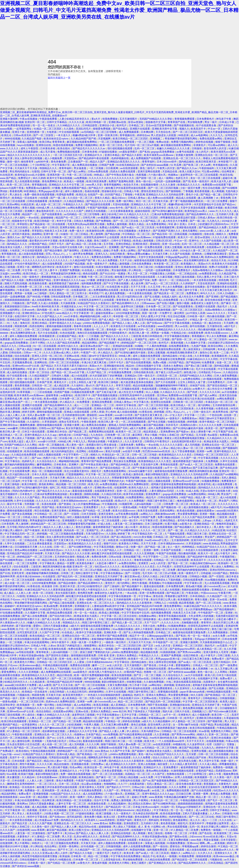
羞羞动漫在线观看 (83, 491)
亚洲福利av (176, 260)
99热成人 (100, 175)
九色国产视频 (199, 346)
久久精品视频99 (162, 721)
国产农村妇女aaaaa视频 (155, 165)
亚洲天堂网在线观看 (149, 171)
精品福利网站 (90, 343)
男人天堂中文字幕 (141, 300)
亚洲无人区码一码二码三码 (47, 356)
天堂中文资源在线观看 (193, 208)
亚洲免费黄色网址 (10, 208)
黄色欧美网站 (47, 484)
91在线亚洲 (7, 175)
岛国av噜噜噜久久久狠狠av (208, 270)
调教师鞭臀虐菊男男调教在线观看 (134, 418)
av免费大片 (199, 389)
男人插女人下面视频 (24, 438)
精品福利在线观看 (94, 721)
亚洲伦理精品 (124, 244)
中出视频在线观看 (172, 583)
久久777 (123, 784)
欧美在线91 (64, 148)
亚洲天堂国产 (119, 349)
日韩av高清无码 (23, 135)
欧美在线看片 (35, 813)
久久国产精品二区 (151, 221)
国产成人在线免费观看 (166, 300)
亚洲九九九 (102, 254)
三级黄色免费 (126, 445)
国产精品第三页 (176, 593)
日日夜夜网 (112, 168)
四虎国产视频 (62, 392)
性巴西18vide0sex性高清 (157, 451)
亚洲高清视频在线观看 (23, 659)
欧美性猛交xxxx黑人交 (54, 629)
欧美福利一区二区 (228, 563)
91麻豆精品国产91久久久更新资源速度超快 (49, 590)
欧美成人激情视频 (144, 241)
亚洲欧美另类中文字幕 (165, 129)
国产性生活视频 (157, 422)
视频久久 (184, 129)
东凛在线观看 (49, 504)
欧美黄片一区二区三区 (129, 432)
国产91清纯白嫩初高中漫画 (168, 211)
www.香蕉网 (106, 415)
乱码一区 (195, 827)
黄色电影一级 (114, 330)
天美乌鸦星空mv (95, 534)
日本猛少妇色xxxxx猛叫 (146, 807)
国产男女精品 (124, 718)
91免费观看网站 (135, 497)
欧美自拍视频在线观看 (37, 451)
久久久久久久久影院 (172, 445)
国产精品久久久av (187, 168)
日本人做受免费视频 (226, 376)
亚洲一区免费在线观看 (150, 247)
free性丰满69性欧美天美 (46, 306)
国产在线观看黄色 (52, 214)
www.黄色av (102, 751)
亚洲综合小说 (107, 125)
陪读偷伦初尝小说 (112, 191)
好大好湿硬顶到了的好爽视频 (106, 376)
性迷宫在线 (226, 175)
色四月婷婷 (104, 349)
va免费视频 (81, 178)
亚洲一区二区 (42, 379)
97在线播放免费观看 (120, 372)
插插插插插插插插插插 (17, 300)
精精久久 (222, 234)
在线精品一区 (200, 323)
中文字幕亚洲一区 (84, 313)
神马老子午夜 (224, 119)
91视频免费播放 (211, 481)
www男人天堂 (94, 185)
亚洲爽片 (30, 211)
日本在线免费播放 (142, 264)
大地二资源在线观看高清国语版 (62, 287)
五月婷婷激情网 (123, 599)
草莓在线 (126, 790)
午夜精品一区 (113, 721)
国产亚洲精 (213, 297)
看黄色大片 (61, 382)
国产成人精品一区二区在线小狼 (84, 244)
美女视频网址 (132, 438)
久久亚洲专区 (183, 688)
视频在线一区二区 (94, 330)
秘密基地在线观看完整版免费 (151, 260)
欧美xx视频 (63, 369)
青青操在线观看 (169, 465)
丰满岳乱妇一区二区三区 (220, 402)
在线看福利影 (79, 290)
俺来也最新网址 (186, 501)
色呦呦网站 (110, 784)
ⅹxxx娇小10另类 (124, 415)
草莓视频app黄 (157, 718)
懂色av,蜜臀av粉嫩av (139, 254)
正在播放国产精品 (67, 336)
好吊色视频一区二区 (93, 846)
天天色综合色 (164, 132)
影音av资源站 (136, 122)
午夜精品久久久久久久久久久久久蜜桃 (136, 409)
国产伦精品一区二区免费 (97, 511)
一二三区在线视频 (42, 392)
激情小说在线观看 (84, 267)
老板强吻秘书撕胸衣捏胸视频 (43, 573)
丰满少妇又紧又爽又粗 (94, 362)
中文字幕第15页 (149, 520)
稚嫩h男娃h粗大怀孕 (84, 135)
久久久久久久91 (171, 623)
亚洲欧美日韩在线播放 (209, 718)
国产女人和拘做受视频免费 (139, 632)
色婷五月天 (182, 178)
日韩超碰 (155, 458)
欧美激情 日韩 (50, 586)
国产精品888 (128, 247)
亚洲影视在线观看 (187, 227)
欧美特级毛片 (8, 379)
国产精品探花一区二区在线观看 (48, 224)
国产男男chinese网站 (190, 652)
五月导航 (109, 244)
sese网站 (17, 274)
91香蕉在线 (222, 409)
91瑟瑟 (125, 287)
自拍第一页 (231, 415)
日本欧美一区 (33, 560)
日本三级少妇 (146, 267)
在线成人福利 (170, 297)
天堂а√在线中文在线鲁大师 (68, 247)
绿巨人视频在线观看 (50, 455)
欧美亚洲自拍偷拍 (114, 708)
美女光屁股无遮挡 (66, 593)
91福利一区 (168, 807)
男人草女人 (19, 813)
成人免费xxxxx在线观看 (161, 198)
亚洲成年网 (232, 626)
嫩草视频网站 (8, 290)
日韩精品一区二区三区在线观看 (172, 560)
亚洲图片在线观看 (140, 129)
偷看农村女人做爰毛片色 (205, 303)
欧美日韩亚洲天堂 (206, 162)
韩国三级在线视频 (185, 277)
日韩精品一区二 (133, 550)
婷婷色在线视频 (205, 142)
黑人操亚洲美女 (192, 349)
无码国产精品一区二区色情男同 (109, 659)
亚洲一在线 (66, 659)
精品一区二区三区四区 (131, 702)
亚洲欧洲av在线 (118, 122)
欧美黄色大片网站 (129, 544)
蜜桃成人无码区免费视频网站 (125, 425)
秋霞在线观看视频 (64, 145)
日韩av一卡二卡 (33, 353)
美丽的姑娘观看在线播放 (196, 590)
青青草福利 (149, 162)
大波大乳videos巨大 (96, 247)
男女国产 (226, 494)
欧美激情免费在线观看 (169, 349)
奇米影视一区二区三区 (167, 264)
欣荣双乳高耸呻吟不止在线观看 (102, 237)
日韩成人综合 (30, 517)
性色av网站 (76, 767)
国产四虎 (32, 303)
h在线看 (44, 198)
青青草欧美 (59, 142)
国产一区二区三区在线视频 (67, 679)
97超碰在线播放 (108, 152)
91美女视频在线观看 (108, 267)
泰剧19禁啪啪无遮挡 (157, 474)
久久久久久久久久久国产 (70, 211)
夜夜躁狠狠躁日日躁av (17, 306)
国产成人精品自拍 (122, 537)
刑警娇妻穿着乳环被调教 (126, 478)
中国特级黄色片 (119, 333)
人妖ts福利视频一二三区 (148, 504)
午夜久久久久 (82, 257)
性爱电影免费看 (66, 195)
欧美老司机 (205, 484)
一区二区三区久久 (47, 784)
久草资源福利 (50, 422)
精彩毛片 (97, 471)
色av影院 (213, 435)
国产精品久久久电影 (13, 280)
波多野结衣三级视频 (133, 306)
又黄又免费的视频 (118, 685)
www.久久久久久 (10, 148)
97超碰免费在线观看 (165, 237)
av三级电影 (41, 293)
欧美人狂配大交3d (190, 171)
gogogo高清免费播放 (163, 152)
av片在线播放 (230, 392)
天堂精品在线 (170, 171)
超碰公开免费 (111, 251)
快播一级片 (137, 547)
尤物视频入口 (200, 711)
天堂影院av (71, 158)
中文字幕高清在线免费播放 (126, 590)
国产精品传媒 (113, 234)
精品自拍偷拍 (62, 764)
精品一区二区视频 (35, 537)
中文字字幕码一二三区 (76, 455)
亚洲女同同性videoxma (223, 570)
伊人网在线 (135, 270)
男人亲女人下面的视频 (57, 669)
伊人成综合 (185, 389)
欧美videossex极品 (30, 665)
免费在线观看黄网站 (115, 471)
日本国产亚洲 (45, 382)
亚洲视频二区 (133, 794)
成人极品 (9, 593)
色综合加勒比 (44, 711)
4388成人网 (43, 208)
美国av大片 (204, 264)
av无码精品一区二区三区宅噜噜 (99, 132)
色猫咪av (173, 175)
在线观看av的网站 (64, 711)
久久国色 (69, 129)
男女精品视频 (222, 725)
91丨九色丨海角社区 (19, 323)
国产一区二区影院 (44, 135)
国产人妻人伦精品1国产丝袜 (134, 280)
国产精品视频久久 (185, 527)
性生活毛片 (78, 669)
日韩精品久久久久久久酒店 (40, 708)
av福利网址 (14, 310)
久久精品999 (59, 208)
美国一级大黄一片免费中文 (157, 313)
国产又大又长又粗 (63, 685)
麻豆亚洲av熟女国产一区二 (96, 346)
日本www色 (29, 310)
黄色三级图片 (102, 241)
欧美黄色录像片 (86, 563)
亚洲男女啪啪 (68, 227)
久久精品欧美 (38, 682)
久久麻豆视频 (165, 277)
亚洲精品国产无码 (87, 320)
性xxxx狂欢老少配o (214, 837)
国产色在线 (206, 833)
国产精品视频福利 (225, 609)
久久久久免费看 (142, 758)
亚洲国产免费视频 (70, 270)
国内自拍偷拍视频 (18, 241)
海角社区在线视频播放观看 (93, 333)
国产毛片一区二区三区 (220, 800)
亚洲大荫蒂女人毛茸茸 (216, 652)
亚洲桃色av (66, 481)
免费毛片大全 (104, 599)
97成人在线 (186, 356)
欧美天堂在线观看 (148, 511)
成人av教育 (45, 685)
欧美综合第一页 (94, 767)
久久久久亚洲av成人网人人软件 (61, 353)
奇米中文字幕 (64, 221)
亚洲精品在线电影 (121, 833)
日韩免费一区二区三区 (30, 287)
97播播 (56, 188)
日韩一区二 (61, 547)
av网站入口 (147, 514)
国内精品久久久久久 (72, 820)
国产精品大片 (96, 188)
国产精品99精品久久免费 (213, 227)
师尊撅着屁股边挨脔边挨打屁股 (178, 218)
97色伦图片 (48, 313)
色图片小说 (50, 458)
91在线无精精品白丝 (128, 165)
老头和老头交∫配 (188, 761)
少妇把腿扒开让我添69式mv (213, 224)
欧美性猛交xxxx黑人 (196, 211)
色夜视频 (142, 175)
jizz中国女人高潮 (196, 313)
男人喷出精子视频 (58, 767)
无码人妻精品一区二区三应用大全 (68, 293)
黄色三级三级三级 (222, 629)
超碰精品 (127, 695)
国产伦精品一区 (67, 418)
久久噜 (181, 491)
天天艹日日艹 (152, 623)
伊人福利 (20, 218)
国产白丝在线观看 (202, 790)
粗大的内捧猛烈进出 (63, 451)
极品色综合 (215, 323)
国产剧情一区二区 (147, 178)
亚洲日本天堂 (68, 586)
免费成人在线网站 (110, 227)
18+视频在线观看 (213, 379)
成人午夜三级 (58, 570)
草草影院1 (23, 224)
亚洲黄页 (144, 563)
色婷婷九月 (29, 461)
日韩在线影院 (100, 389)
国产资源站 (65, 504)
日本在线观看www (47, 777)
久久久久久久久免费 (211, 425)
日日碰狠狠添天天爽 (26, 547)
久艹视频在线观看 (175, 534)
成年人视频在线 (74, 191)
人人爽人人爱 (35, 718)
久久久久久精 (220, 237)
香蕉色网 (225, 198)
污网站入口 (161, 603)
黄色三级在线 (12, 277)
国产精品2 (47, 366)
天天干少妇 (126, 260)
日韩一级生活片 (147, 376)
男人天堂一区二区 (138, 274)
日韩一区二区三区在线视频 (64, 362)
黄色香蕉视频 (202, 191)
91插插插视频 (168, 652)
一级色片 (52, 860)
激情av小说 (123, 547)
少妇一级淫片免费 (191, 188)
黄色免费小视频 (93, 817)
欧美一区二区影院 (44, 593)
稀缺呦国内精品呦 (90, 316)
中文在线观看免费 (20, 471)
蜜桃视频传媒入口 (52, 277)
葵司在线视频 (198, 326)
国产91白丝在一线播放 (113, 274)
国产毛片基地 (168, 399)
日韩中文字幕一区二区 (54, 171)
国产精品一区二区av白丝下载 (68, 372)
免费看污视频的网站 (183, 142)
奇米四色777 (96, 293)
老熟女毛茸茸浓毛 (69, 422)
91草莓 (96, 517)
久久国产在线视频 (212, 241)
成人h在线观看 (80, 376)
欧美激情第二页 (223, 833)
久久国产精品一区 (39, 688)
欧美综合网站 (216, 346)
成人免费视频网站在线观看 (104, 290)
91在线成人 (88, 270)
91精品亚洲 (28, 204)
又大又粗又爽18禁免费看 (115, 725)
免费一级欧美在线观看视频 (40, 195)
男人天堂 (230, 721)
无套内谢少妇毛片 (57, 741)
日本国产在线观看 (171, 550)
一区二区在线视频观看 (134, 422)
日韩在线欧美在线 (144, 372)
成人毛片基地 (48, 152)
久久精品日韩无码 (112, 494)
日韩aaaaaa (148, 303)
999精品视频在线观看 (219, 692)
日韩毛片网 (89, 218)
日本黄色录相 (48, 148)
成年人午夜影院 (30, 148)
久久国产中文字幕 (50, 632)
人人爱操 (80, 662)
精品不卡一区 (137, 636)
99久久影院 (197, 695)
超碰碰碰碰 (47, 218)
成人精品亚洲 (62, 385)
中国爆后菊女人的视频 (163, 274)
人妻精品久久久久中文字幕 (82, 731)
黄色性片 (111, 583)
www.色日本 (41, 478)
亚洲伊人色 (46, 810)
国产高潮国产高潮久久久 (167, 231)
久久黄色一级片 (39, 227)
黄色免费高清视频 (193, 708)
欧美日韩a (45, 142)
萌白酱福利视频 (207, 330)
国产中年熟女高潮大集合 (121, 175)
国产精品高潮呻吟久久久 (200, 214)
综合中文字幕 (102, 800)
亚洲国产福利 (125, 820)
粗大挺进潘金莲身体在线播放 (58, 320)
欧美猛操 (65, 856)
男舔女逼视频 (211, 840)
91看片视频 (171, 524)
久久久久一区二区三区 (153, 530)
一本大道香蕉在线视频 (204, 280)
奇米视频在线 (221, 165)
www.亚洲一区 (28, 797)
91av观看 (12, 774)
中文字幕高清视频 (209, 458)
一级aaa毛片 (181, 320)
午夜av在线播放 (29, 119)
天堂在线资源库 (207, 283)
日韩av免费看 (17, 718)
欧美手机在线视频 (134, 494)
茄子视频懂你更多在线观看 (222, 287)
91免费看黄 (208, 362)
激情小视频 (183, 303)
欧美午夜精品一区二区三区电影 (217, 422)
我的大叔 (168, 711)
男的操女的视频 (97, 441)
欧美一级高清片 (201, 181)
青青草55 (207, 623)
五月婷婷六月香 (225, 214)
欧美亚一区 (212, 428)
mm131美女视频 (142, 537)
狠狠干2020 (110, 544)
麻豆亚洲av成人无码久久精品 (141, 576)
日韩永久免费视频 (84, 221)
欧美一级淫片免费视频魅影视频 (92, 675)
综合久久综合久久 (163, 758)
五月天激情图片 (129, 119)
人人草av (164, 448)
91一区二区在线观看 (45, 346)
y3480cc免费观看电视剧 (97, 323)
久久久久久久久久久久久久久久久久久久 (112, 178)
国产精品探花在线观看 (98, 204)
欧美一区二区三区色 (112, 145)
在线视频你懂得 (150, 185)
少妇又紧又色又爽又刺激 (174, 576)
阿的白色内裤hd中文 (24, 491)
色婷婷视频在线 (120, 158)
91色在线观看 (68, 333)
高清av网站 (13, 204)
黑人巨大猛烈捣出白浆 (130, 297)
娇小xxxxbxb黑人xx (215, 586)
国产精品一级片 (9, 698)
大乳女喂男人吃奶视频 (201, 616)
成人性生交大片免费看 (176, 221)
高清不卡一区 (17, 758)
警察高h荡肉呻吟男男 (84, 349)
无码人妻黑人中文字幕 (210, 277)
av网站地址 (156, 685)
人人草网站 (221, 672)
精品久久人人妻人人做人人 (59, 527)
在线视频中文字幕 (208, 679)
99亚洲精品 (30, 191)
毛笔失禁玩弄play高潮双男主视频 (86, 224)
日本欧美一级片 (196, 316)
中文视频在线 (110, 504)
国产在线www (155, 323)
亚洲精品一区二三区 (103, 405)
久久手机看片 (165, 567)
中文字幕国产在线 (223, 432)
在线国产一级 (96, 195)
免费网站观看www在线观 (63, 748)
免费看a (140, 445)
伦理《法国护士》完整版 (221, 744)
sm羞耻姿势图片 (129, 152)
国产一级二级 (58, 198)
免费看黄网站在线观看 (102, 432)
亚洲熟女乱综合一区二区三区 (212, 155)
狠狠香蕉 (188, 639)
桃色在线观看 (91, 274)
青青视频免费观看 (185, 119)
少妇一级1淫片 (130, 520)
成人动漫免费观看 (53, 264)
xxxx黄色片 (6, 748)
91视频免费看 (187, 856)
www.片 (214, 211)
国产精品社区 (141, 609)
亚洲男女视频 (199, 751)
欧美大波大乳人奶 (222, 181)
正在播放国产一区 (78, 162)
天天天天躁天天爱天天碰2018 (71, 366)
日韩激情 (197, 148)
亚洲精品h (130, 376)
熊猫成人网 (197, 257)
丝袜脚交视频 (134, 682)
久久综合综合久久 (47, 461)
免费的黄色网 (99, 557)
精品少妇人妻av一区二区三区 (187, 448)
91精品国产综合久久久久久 (108, 359)
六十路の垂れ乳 (157, 175)
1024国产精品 (220, 573)
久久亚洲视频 (162, 734)
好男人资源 (98, 412)
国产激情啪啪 (174, 191)
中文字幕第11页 (194, 583)
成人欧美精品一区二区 (210, 649)
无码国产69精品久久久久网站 (196, 376)
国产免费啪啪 (104, 221)
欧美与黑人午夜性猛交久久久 (92, 590)
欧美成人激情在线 (134, 474)
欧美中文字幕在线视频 (60, 178)
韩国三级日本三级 (197, 534)
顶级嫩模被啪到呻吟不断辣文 (172, 385)
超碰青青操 (52, 395)
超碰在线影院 (143, 211)
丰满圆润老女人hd (72, 306)
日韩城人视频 (23, 807)
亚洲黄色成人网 (14, 399)
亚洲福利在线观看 (228, 283)
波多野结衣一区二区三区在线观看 (200, 175)
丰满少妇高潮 (149, 448)
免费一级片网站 (125, 201)
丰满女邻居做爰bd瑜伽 (32, 655)
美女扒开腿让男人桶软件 (215, 827)
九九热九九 (214, 221)
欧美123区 (110, 817)
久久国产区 (159, 774)
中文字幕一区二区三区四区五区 (104, 474)
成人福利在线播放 (17, 372)
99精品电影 (54, 698)
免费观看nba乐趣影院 (38, 188)
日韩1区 (54, 227)
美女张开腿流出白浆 (77, 428)
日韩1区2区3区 (164, 241)
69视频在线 (179, 744)
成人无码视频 (193, 445)
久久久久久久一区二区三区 (67, 339)
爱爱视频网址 (184, 665)
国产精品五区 (35, 761)
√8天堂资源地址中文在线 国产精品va (214, 204)
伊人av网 (206, 165)
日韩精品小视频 (168, 389)
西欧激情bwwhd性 (166, 514)
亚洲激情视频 (20, 359)
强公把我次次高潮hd (34, 389)
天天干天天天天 (196, 741)
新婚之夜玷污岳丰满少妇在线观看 (196, 399)
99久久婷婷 (39, 178)
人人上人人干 (101, 326)
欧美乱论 (7, 135)
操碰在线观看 (45, 580)
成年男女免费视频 (83, 254)
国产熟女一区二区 (178, 563)
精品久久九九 (9, 346)
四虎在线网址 (37, 326)
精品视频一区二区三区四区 (72, 484)
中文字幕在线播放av (112, 573)
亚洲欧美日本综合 (57, 432)
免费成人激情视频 (117, 224)
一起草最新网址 (23, 129)
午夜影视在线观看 (23, 734)
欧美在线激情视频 (161, 310)
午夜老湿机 (24, 290)
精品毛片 (152, 497)
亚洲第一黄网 (152, 550)
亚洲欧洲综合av (31, 313)
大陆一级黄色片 (31, 277)
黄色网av (22, 804)
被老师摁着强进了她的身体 (64, 283)
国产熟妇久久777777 (119, 787)
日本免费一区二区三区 (159, 306)
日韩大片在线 (182, 711)
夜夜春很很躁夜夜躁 (196, 267)
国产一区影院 (72, 514)
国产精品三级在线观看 (62, 603)
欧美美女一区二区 (207, 501)
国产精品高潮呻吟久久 (91, 583)
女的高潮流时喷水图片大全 (187, 441)
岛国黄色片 (210, 682)
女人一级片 (174, 547)
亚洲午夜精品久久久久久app (70, 280)
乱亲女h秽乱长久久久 (86, 837)
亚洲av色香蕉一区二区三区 (57, 639)
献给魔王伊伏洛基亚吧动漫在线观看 (126, 188)
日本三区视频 (54, 468)
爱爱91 (37, 626)
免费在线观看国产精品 (74, 188)
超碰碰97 (10, 606)
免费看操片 (193, 293)
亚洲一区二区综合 (40, 372)
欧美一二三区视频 (64, 310)
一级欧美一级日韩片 (115, 642)
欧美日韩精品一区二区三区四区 (131, 139)
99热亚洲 (184, 135)
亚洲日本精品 (113, 155)
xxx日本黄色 (71, 316)
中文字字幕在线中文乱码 (136, 613)
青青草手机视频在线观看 (173, 616)
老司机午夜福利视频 (189, 520)
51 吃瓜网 (176, 165)
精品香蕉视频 (187, 603)
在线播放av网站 (148, 616)
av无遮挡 (223, 646)
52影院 (36, 171)
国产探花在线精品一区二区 (223, 385)
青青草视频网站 (113, 185)
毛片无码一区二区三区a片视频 (142, 145)
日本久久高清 (40, 474)
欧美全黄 (129, 853)
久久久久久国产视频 (41, 823)
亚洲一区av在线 (171, 244)
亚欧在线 (210, 234)
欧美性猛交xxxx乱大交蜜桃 (30, 175)
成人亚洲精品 (119, 705)
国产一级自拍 (161, 846)
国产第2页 (131, 208)
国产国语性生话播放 (58, 655)
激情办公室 (29, 257)
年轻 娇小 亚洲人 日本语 (182, 224)
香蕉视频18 (198, 336)
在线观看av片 (214, 247)
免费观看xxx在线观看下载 (217, 185)
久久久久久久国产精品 (28, 497)
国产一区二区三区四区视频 (164, 188)
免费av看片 (218, 659)
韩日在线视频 (42, 511)
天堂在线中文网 (150, 465)
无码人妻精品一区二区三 (161, 784)
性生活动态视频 (212, 188)
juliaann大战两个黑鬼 (12, 188)
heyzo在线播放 (26, 145)
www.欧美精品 (211, 544)
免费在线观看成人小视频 (111, 458)
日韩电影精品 (210, 698)
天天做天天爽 (160, 254)
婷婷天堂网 (29, 412)
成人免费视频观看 (129, 132)
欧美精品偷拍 (87, 777)
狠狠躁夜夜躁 (204, 856)
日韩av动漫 (25, 346)
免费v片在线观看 (219, 267)
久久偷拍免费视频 (154, 682)
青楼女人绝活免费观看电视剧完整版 (185, 438)
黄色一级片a (145, 754)
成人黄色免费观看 (10, 409)
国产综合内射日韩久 (61, 616)
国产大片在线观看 (166, 382)
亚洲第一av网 (205, 451)
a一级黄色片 (173, 418)
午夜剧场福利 (207, 168)
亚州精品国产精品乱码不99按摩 (25, 553)
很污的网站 (205, 405)
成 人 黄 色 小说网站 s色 (152, 827)
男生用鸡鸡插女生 (20, 171)
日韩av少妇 (75, 741)
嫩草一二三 (99, 665)
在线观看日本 (136, 843)
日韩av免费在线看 (98, 171)
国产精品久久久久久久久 (115, 336)
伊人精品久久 (106, 353)
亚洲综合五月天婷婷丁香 (109, 576)
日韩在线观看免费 (61, 297)
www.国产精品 (8, 178)
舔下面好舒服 (24, 626)
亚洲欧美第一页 (113, 632)
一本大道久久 (63, 135)
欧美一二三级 (222, 353)
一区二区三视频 (146, 142)
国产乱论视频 (152, 297)
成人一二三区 (82, 405)
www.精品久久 (64, 313)
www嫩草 (13, 428)
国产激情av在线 (179, 837)
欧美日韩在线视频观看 (14, 721)
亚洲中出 (194, 241)
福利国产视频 (191, 619)
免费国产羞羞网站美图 (121, 181)
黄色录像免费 (59, 162)
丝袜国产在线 (198, 385)
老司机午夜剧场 (21, 234)
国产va (51, 738)
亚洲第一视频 (208, 514)
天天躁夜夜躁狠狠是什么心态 (217, 642)
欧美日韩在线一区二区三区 (166, 708)
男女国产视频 (168, 290)
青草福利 (83, 418)
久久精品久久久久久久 (173, 392)
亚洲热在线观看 (103, 409)
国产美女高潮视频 (23, 514)
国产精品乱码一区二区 (119, 807)
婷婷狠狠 (80, 609)
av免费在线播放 (109, 484)
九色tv (90, 399)
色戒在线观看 (93, 191)
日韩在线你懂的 (28, 428)
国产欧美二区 (191, 165)
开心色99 (110, 412)
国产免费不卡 (55, 833)
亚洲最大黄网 (72, 425)
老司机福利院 (75, 817)
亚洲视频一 (39, 741)
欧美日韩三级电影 (109, 382)
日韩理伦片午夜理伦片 (157, 441)
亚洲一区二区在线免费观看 (132, 491)
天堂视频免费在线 (23, 362)
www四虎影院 (166, 326)
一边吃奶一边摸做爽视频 (167, 181)
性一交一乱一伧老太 (44, 125)
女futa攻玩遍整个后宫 (141, 471)
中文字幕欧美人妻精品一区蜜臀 (57, 563)
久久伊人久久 (206, 853)
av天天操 (229, 860)
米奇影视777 (226, 162)
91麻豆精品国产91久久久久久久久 (203, 606)
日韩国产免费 (107, 165)
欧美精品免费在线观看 (60, 613)
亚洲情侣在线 (44, 145)
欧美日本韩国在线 (153, 336)
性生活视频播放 (128, 231)
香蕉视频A (155, 583)
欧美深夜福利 (68, 241)
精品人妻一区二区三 (207, 497)
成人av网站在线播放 (73, 619)
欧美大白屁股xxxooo (217, 333)
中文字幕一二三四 (195, 415)
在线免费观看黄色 (179, 346)
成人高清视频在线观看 (14, 688)
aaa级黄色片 (80, 672)
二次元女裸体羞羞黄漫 (121, 211)
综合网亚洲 (228, 171)
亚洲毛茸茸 (18, 573)
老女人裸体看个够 (201, 432)
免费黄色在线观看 (225, 465)
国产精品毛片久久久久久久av (89, 148)
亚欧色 (145, 438)
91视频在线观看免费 (83, 392)
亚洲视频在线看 (80, 764)
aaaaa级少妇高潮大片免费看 (21, 685)
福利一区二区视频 (160, 339)
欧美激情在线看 (39, 283)
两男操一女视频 (24, 293)
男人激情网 (97, 234)
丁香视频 (188, 191)
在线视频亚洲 (15, 451)
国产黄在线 (150, 665)
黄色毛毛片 (97, 807)
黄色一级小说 (144, 181)
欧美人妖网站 (129, 251)
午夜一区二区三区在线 (80, 175)
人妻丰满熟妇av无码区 (162, 491)
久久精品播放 (200, 688)
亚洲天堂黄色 (59, 511)
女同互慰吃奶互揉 (28, 632)
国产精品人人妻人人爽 (112, 731)
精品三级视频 (8, 267)
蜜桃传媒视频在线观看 (59, 326)
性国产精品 (49, 507)
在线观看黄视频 (85, 310)
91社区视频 (6, 395)
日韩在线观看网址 (169, 497)
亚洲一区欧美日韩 (108, 135)
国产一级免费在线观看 (128, 649)
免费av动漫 (163, 142)
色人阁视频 (218, 191)
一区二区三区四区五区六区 (68, 155)
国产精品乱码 (178, 537)
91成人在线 (192, 491)
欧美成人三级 (69, 790)
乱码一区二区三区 (145, 148)
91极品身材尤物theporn (203, 563)
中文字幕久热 (142, 402)
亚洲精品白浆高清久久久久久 (124, 162)
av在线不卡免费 (132, 451)
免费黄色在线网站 (102, 257)
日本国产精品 (81, 435)
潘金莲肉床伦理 (45, 211)
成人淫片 (31, 441)
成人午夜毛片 (223, 553)
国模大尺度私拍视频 (16, 283)
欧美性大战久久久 (69, 346)
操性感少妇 (190, 372)
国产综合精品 (121, 129)
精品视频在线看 (226, 514)
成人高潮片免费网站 (170, 619)
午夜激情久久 (115, 441)
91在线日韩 (109, 728)
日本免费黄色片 (206, 119)
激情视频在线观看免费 (84, 655)
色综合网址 (51, 846)
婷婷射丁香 (124, 534)
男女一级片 (211, 122)
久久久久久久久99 (210, 392)
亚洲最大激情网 (9, 119)
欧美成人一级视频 (74, 181)
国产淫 (187, 181)
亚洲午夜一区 (51, 234)
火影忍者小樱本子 (107, 563)
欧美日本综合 (107, 646)
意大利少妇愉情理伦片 (90, 586)
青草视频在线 (128, 135)
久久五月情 (155, 287)
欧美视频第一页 (26, 705)
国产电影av (58, 428)
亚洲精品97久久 (94, 155)
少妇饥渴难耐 (74, 725)
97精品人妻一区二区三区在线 (207, 320)
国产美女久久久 (105, 385)
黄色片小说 (193, 195)
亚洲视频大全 (82, 606)
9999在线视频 (12, 139)
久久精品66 (29, 777)
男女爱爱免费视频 (188, 514)
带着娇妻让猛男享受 (177, 596)
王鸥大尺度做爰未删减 (56, 626)
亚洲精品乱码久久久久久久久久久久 (176, 330)
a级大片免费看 (138, 428)
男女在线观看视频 (52, 497)
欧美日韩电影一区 (97, 122)
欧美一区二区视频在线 (52, 445)
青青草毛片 (195, 698)
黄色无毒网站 (191, 231)
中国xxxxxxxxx (209, 593)
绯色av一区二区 (66, 708)
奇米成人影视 (225, 349)
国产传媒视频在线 (184, 125)
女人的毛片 (203, 152)
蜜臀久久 (92, 619)
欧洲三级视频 (104, 813)
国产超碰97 (91, 679)
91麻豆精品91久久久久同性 (203, 359)
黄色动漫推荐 (143, 817)
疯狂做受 (163, 764)
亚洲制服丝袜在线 (114, 366)
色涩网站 (82, 451)
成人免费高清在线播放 (85, 165)
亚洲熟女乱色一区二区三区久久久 (182, 158)
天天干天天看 (139, 287)
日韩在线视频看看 (38, 201)
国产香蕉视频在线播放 (105, 395)
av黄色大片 (84, 863)
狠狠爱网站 (91, 646)
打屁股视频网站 (75, 474)
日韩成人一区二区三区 (206, 665)
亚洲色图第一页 (36, 132)
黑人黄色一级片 (76, 445)
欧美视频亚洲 (47, 336)
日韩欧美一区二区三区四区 (67, 237)
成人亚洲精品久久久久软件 (121, 764)
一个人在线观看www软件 (34, 448)
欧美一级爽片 (78, 797)
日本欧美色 (61, 465)
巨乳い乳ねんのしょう (59, 254)
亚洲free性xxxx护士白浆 (26, 366)
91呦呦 (139, 346)
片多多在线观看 (128, 840)
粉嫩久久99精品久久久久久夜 (174, 148)
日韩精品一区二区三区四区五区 (212, 455)
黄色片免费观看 (65, 781)
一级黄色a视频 (129, 507)
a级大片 (107, 316)
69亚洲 (45, 570)
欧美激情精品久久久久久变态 (176, 455)
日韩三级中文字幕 (188, 290)
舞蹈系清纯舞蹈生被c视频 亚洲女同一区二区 (68, 567)
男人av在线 (182, 326)
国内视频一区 (45, 310)
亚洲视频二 (157, 139)
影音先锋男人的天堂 (216, 148)
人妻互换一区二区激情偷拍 (128, 524)
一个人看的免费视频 (156, 346)
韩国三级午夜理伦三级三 (161, 501)
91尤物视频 (61, 810)
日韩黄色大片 (91, 468)
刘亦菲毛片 (172, 425)
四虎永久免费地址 (174, 366)
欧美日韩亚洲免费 (97, 181)
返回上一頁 (64, 78)
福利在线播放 (57, 474)
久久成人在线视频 (49, 303)
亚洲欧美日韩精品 (92, 251)
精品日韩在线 (50, 560)
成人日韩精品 (112, 570)
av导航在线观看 (26, 652)
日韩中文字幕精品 (57, 122)
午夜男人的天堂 (166, 168)
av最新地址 (67, 395)
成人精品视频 (8, 287)
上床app (207, 520)
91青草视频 (24, 392)
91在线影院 (49, 576)
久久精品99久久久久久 (220, 438)
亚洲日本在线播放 (222, 738)
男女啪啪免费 (195, 122)
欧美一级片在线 (33, 399)
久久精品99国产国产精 (84, 139)
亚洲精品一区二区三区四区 (188, 646)
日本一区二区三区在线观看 (20, 580)
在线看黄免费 (196, 333)
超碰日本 (228, 178)
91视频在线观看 (165, 267)
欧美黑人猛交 (16, 441)
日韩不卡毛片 (57, 244)
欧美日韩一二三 (221, 715)
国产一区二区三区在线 (126, 221)
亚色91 (179, 267)
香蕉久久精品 (103, 198)
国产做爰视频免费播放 (164, 781)
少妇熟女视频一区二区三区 (59, 813)
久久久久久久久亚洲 (220, 560)
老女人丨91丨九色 (87, 227)
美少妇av (70, 833)
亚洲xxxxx (193, 843)
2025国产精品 (113, 195)
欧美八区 (174, 208)
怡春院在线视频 (177, 422)
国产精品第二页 (78, 432)
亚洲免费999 (168, 432)
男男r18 (36, 320)
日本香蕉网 (8, 524)
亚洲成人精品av (170, 458)
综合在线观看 (23, 356)
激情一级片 (13, 162)
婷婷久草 (17, 570)
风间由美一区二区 (74, 530)
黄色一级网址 (87, 599)
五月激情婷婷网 (181, 540)
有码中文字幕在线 (148, 399)
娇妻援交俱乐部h (107, 280)
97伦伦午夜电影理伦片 (28, 264)
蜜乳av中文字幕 (39, 359)
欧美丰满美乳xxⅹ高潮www (159, 155)
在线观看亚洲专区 (105, 491)
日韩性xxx (44, 428)
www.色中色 (117, 208)
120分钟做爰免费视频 (128, 313)
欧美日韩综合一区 (165, 478)
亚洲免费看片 (153, 494)
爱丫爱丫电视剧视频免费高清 (187, 201)
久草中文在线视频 (24, 501)
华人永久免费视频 (108, 260)
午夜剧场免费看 (49, 119)
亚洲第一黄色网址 (69, 846)
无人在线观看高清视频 (28, 181)
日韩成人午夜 (132, 191)
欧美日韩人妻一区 (140, 333)
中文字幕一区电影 (129, 369)
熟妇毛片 (223, 306)
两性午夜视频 (140, 583)
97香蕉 (194, 833)
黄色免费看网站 (173, 606)
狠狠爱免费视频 (102, 129)
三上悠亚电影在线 (111, 860)
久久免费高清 (91, 339)
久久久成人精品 (209, 764)
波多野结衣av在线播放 (207, 478)
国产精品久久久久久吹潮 (101, 201)
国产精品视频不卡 (110, 343)
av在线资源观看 (129, 168)
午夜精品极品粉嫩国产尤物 (179, 797)
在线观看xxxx (96, 451)
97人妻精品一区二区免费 (162, 570)
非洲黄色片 (200, 145)
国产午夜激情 (33, 530)
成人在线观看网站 (42, 300)
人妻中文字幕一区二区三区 (71, 804)
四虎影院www (223, 771)
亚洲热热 (197, 254)
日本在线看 (19, 761)
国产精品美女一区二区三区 (169, 293)
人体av (52, 646)
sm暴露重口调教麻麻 (110, 218)
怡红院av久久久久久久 (108, 567)
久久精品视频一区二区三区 (220, 244)
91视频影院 (196, 234)
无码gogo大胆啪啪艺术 (208, 639)
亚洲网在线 (41, 362)
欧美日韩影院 (30, 484)
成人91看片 (132, 527)
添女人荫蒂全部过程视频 (29, 158)
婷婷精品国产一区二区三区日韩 (139, 343)
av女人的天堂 (158, 563)
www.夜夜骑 (156, 797)
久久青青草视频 (205, 409)
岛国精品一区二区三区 (138, 774)
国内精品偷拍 (187, 162)
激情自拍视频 (213, 448)
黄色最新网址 (181, 820)
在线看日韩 (11, 679)
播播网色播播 (28, 425)
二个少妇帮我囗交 (40, 165)
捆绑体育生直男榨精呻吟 (21, 784)
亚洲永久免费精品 (127, 655)
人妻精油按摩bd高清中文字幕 (108, 606)
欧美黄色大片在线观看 (225, 264)
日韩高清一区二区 (167, 376)
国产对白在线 (79, 758)
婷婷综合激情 (209, 846)
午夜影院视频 (178, 557)
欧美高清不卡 (199, 129)
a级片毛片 (230, 326)
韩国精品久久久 (49, 168)
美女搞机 (28, 840)
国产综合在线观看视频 (139, 362)
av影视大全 (186, 524)
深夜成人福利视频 (28, 142)
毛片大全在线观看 (48, 333)
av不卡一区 (171, 468)
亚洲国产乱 (142, 339)
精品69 (130, 366)
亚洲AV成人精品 (66, 754)
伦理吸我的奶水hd (152, 369)
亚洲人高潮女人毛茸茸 (109, 310)
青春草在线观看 (83, 326)
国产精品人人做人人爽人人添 (129, 323)
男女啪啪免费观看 (133, 860)
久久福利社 (78, 385)
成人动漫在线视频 (127, 412)
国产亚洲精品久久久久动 (163, 863)
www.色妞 (147, 478)
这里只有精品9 (222, 662)
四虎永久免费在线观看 (123, 171)
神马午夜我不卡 (61, 642)
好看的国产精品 (39, 244)
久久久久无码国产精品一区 (90, 438)
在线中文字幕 (141, 599)
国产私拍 (145, 152)
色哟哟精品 (189, 547)
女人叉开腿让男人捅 (192, 300)
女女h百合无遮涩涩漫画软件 (205, 787)
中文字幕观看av (164, 777)
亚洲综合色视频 (68, 777)
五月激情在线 (215, 326)
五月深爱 (201, 435)
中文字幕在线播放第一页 (123, 596)
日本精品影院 (90, 125)
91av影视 (204, 731)
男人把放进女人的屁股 (164, 135)
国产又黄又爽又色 (64, 540)
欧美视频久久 (189, 264)
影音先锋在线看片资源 (218, 300)
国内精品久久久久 (17, 244)
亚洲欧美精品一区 (205, 524)
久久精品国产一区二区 (225, 251)
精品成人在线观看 (186, 198)
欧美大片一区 (186, 237)
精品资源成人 (126, 339)
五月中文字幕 (129, 715)
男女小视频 (151, 435)
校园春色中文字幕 (156, 122)
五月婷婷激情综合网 (224, 405)
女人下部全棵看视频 (184, 451)
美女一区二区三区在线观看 (206, 178)
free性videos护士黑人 (158, 540)
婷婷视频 (159, 412)
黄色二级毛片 (148, 168)
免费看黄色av (190, 418)
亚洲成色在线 (129, 267)
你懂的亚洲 (89, 550)
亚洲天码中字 (199, 540)
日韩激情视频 (228, 698)
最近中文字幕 (15, 504)
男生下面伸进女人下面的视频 (108, 497)
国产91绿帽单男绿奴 (127, 530)
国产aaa (37, 458)
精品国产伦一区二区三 (68, 218)
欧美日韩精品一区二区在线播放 (126, 669)
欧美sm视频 (51, 399)
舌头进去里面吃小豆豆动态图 (24, 744)
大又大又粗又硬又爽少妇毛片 (216, 290)
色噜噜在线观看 (176, 774)
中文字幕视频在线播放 (177, 336)
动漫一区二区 (224, 362)
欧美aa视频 (140, 718)
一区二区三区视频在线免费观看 (117, 142)
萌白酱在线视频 (216, 316)
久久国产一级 (189, 458)
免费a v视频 (160, 362)
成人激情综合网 (21, 741)
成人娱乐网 (137, 283)
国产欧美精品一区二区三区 (221, 695)
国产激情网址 (72, 251)
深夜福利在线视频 (37, 758)
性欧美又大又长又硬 (56, 231)
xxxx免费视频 (110, 734)
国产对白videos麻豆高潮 (223, 711)
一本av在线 (33, 218)
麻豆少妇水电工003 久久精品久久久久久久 (126, 214)
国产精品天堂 (20, 823)
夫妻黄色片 (145, 231)
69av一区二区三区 (11, 517)
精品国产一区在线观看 (20, 478)
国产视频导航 (215, 721)
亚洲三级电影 (12, 484)
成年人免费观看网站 (160, 428)
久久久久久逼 (77, 122)
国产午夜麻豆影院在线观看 (148, 468)
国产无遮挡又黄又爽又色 (149, 415)
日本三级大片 (231, 277)
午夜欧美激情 (89, 422)
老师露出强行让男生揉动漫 (102, 445)
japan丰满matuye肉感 (193, 692)
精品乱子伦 (149, 856)
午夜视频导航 (228, 557)
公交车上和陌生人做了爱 (83, 382)
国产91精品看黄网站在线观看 (136, 734)
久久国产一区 (112, 790)
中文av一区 (214, 129)
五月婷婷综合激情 (65, 557)
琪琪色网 (223, 280)
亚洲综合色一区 (212, 807)
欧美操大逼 (127, 290)
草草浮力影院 (124, 385)
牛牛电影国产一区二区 (211, 613)
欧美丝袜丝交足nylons (56, 139)
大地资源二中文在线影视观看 (63, 132)
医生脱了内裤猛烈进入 (70, 646)
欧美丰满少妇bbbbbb (29, 576)
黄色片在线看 (113, 451)
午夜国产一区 (89, 353)
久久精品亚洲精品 (74, 201)
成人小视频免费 (54, 158)
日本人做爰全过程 (106, 399)
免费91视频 (116, 823)
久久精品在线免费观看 (24, 455)
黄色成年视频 (100, 863)
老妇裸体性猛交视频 (54, 731)
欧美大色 (150, 741)
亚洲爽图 (114, 247)
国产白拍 (5, 573)
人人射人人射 (222, 231)
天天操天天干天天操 (26, 168)
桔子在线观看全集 (207, 125)
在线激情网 (121, 488)
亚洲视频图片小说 (10, 313)
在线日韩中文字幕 (25, 316)
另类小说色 (149, 626)
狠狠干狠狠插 (223, 142)
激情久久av (14, 237)
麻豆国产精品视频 (154, 425)
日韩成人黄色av (137, 198)
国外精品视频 (222, 366)
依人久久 (196, 820)
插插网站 (37, 234)
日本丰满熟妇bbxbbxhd (74, 501)
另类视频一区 (32, 504)
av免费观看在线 (208, 274)
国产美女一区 (107, 718)
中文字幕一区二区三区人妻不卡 (40, 270)
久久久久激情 (168, 185)
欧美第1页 (150, 728)
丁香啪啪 (128, 195)
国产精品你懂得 (54, 251)
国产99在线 (34, 297)
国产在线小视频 (166, 303)
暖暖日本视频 (216, 208)
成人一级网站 (166, 178)
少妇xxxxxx (195, 837)
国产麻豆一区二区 (107, 777)
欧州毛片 (122, 125)
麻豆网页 (180, 313)
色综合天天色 (131, 185)
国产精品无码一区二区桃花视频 (170, 234)
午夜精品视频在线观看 (56, 665)
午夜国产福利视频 (98, 208)
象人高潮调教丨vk (208, 198)
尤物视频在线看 (190, 623)
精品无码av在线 (140, 679)
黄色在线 (158, 596)
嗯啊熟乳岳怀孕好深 (44, 267)
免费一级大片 (77, 231)
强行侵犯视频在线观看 (120, 148)
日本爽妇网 (148, 132)
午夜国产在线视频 (167, 553)
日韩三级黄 (224, 655)
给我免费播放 (110, 119)
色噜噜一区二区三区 (155, 672)
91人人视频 (152, 392)
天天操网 (229, 323)
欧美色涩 (106, 837)
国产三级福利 (112, 586)
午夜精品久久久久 (74, 204)
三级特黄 (49, 781)
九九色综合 (97, 435)
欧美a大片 (18, 339)
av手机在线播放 (147, 326)
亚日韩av (162, 395)
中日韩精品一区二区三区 (136, 234)
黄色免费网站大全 (52, 181)
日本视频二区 (81, 297)
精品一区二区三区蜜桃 (136, 310)
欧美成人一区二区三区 (203, 504)
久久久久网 (93, 744)
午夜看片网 (225, 593)
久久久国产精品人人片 (50, 316)
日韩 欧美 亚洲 (107, 655)
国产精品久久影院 (132, 155)
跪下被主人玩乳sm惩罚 (169, 372)
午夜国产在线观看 (149, 507)
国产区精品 (188, 435)
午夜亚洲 (140, 195)
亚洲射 (229, 613)
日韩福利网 (209, 349)
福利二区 (55, 488)
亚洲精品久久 (219, 590)
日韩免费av (38, 468)
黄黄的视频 (177, 343)
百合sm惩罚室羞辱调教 (159, 125)
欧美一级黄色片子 (98, 264)
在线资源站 (103, 270)
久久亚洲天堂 (116, 688)
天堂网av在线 (72, 356)
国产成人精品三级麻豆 (30, 349)
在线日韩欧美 (118, 254)
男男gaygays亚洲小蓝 (51, 191)
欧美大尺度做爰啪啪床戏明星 (221, 132)
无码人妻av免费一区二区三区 (44, 415)
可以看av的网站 (217, 145)
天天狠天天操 (161, 201)
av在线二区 (158, 790)
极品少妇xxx (119, 198)
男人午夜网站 (141, 800)
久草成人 (219, 520)
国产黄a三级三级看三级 (199, 366)
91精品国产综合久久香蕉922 (94, 303)
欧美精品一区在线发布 (25, 198)
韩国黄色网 (21, 326)
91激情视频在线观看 (132, 540)
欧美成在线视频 (186, 511)
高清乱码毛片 (84, 129)
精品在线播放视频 (143, 385)
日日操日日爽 (184, 794)
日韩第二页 (68, 573)
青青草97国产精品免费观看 (97, 461)
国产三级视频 (94, 738)
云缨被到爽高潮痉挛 (216, 254)
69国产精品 (187, 497)
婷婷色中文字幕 (225, 748)
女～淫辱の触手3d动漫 (186, 725)
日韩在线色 (16, 353)
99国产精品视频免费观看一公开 (112, 580)
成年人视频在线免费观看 (24, 336)
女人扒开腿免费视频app (87, 504)
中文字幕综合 (13, 461)
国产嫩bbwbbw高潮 (56, 728)
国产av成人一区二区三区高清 (138, 227)
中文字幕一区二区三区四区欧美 (177, 409)
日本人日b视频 (226, 293)
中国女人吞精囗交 (170, 435)
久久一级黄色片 (110, 507)
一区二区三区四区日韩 (129, 646)
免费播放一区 (33, 790)
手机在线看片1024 (129, 698)
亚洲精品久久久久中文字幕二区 (67, 185)
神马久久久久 (208, 293)
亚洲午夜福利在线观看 (138, 688)
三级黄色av (185, 468)
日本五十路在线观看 (34, 432)
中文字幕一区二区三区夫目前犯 (102, 306)
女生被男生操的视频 (147, 290)
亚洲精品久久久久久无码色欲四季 (165, 195)
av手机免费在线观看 (127, 514)
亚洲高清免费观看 (102, 402)
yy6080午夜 (43, 162)
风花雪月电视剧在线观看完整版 (154, 320)
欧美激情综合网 (96, 231)
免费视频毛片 (42, 679)
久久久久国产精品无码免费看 (64, 343)
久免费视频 (212, 461)
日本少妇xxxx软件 (167, 162)
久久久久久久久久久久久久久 (24, 850)
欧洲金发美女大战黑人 (217, 441)
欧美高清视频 (101, 705)
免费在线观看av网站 (211, 139)
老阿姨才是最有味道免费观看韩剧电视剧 (174, 484)
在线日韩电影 (57, 692)
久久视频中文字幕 (196, 343)
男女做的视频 (119, 270)
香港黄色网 (16, 191)
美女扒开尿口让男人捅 (163, 599)
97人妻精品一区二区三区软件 (211, 339)
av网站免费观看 (77, 208)
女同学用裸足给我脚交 (142, 349)
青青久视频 (28, 208)
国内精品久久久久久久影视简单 (55, 257)
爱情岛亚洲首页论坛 (153, 191)
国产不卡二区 (66, 850)
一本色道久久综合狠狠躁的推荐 (201, 550)
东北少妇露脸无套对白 (77, 471)
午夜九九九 (80, 441)
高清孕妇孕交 (203, 629)
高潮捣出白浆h (189, 425)
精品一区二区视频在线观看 (125, 389)
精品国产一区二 (31, 214)
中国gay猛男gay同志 (177, 257)
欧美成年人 (92, 820)
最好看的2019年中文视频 (44, 241)
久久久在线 (46, 547)
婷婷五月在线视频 (96, 211)
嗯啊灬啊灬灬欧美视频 (213, 843)
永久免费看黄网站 (157, 224)
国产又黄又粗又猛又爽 (206, 468)
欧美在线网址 (15, 537)
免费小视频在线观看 (169, 517)
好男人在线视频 (184, 777)
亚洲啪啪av (75, 511)
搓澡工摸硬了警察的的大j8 (109, 481)
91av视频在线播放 (215, 580)
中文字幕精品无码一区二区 (139, 330)
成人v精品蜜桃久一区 (85, 718)
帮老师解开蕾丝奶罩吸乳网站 (181, 139)
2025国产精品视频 (75, 264)
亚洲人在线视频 (86, 448)
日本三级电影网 (154, 524)
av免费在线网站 (192, 379)
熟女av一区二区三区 (93, 287)
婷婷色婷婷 (8, 626)
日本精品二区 (137, 125)
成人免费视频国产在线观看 (146, 158)
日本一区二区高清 (69, 784)
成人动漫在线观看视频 (31, 254)
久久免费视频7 (137, 501)
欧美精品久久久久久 (189, 185)
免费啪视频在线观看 (69, 152)
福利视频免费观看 (92, 283)
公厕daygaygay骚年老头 (161, 636)
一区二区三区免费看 (217, 201)
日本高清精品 (216, 540)
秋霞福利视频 (138, 850)
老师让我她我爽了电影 (119, 609)
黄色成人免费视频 (221, 794)
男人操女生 (16, 195)
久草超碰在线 (231, 718)
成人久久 (233, 145)
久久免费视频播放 (218, 632)
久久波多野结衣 (196, 744)
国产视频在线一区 (171, 507)
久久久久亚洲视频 (145, 553)
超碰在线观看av (105, 313)
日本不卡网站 (38, 343)
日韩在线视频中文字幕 (149, 366)
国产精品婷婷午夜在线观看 (94, 158)
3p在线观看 (107, 501)
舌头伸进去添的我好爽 (146, 813)
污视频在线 (19, 303)
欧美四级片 (56, 201)
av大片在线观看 (194, 675)
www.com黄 (206, 231)
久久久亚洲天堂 (134, 441)
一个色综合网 (215, 415)
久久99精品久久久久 (69, 125)
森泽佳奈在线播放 (195, 287)
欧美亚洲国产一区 (59, 290)
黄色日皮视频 (88, 458)
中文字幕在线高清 (134, 771)
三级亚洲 (136, 336)
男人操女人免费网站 (223, 567)
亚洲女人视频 (85, 241)
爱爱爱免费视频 (47, 418)
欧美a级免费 (51, 606)
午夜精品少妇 (179, 333)
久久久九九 (217, 135)
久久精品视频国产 (40, 376)
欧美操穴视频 (26, 774)
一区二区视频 (96, 168)
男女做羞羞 (80, 168)
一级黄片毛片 (102, 853)
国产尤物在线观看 (82, 409)
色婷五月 (7, 567)
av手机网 (94, 501)
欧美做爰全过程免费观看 (172, 359)
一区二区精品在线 (187, 274)
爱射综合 (175, 846)
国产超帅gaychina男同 (182, 649)
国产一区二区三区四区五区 (188, 132)
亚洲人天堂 (86, 580)
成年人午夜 (215, 774)
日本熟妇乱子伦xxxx (210, 372)
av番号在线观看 (186, 152)
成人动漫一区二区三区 (49, 204)
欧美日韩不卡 (83, 395)
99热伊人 (37, 843)
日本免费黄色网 (175, 586)
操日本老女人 (204, 527)
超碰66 (56, 330)
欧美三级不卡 (82, 659)
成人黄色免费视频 (115, 293)
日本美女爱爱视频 (112, 771)
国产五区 (5, 468)
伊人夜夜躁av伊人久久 (13, 623)
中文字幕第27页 (61, 165)
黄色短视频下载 (132, 557)
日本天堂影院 (89, 514)
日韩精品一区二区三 (12, 330)
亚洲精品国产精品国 (19, 320)
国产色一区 (31, 649)
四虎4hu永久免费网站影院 (220, 257)
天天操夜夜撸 (68, 303)
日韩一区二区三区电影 (38, 330)
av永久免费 (219, 636)
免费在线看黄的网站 (80, 649)
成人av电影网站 (200, 135)
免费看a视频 (29, 418)
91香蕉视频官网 (166, 227)
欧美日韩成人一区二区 (36, 274)
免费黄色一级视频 (223, 767)
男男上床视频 (114, 438)
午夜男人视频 (92, 725)
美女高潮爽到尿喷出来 (197, 260)
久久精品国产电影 (32, 139)
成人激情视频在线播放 (196, 507)
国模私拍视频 (92, 494)
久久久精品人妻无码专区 (153, 208)
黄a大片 (96, 119)
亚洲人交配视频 (174, 247)
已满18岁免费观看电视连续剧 (168, 214)
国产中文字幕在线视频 (116, 283)
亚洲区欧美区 (141, 244)
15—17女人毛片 (174, 415)
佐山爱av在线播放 (92, 784)
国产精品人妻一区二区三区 (127, 623)
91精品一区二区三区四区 (48, 129)
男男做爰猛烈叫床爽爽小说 (66, 274)
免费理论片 (25, 178)
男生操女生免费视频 (125, 461)
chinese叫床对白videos (13, 863)
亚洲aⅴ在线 (82, 711)
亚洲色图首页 (98, 428)
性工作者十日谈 (9, 448)
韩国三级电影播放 (146, 619)
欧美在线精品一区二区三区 (141, 359)
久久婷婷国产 (188, 283)
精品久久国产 (98, 162)
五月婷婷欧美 (173, 639)
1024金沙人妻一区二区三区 (196, 251)
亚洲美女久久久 (224, 853)
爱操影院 (155, 244)
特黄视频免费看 (58, 807)
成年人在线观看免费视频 (137, 846)
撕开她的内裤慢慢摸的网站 (20, 465)
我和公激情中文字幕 (87, 573)
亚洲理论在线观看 (161, 402)
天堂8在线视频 (121, 204)
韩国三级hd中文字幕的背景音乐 (99, 356)
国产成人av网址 (77, 171)
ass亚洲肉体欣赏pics (38, 339)
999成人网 (125, 356)
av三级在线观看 (56, 389)
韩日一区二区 (144, 201)
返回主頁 (53, 78)
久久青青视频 (202, 356)
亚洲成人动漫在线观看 (77, 412)
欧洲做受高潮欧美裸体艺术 (183, 353)
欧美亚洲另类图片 (73, 695)
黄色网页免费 (86, 593)
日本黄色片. (26, 494)
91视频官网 (126, 504)
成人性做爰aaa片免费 (47, 820)
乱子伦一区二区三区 (101, 418)
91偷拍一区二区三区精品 (75, 234)
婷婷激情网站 (97, 692)
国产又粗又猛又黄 (107, 392)
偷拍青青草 (28, 162)
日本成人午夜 (227, 122)
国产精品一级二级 (211, 195)
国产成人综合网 (51, 619)
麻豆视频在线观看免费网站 (82, 142)
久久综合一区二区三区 (81, 198)
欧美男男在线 (221, 412)
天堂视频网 (105, 139)
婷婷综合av (143, 135)
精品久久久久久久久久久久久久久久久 (29, 155)
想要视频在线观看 (168, 692)
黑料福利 (159, 418)
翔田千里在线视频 (158, 705)
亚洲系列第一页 (56, 175)
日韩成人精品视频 (129, 777)
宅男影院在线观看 (59, 758)
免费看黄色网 (40, 290)
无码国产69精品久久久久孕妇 (156, 119)
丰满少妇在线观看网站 (77, 497)
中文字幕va (145, 596)
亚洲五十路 (19, 132)
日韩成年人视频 (61, 376)
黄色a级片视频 (194, 586)
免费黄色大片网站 (221, 731)
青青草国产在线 (177, 122)
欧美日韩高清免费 (195, 247)
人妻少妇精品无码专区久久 (75, 119)
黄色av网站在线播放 (26, 550)
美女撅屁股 (76, 494)
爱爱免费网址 (82, 639)
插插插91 (112, 231)
